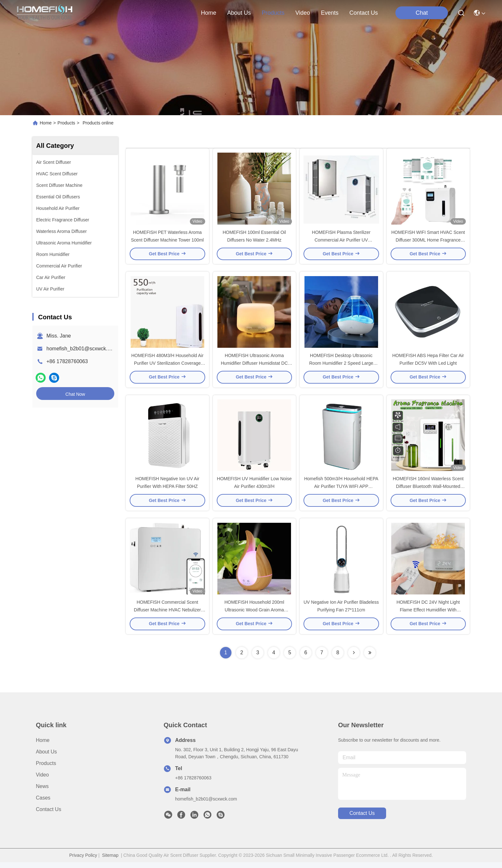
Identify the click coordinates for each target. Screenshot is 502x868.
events (330, 13)
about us (239, 13)
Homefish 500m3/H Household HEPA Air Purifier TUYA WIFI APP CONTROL (341, 491)
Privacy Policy (83, 861)
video (303, 13)
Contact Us (49, 815)
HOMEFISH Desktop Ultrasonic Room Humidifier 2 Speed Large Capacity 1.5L (341, 366)
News (42, 792)
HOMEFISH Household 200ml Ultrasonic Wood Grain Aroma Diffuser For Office (254, 616)
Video (42, 780)
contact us (364, 13)
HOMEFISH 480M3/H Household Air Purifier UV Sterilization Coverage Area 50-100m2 (167, 366)
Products (66, 123)
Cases (43, 804)
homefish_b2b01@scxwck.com (82, 349)
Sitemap (110, 861)
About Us (46, 757)
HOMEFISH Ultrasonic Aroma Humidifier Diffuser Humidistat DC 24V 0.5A (254, 366)
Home (208, 13)
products (273, 13)
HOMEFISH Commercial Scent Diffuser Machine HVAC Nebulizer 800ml (167, 616)
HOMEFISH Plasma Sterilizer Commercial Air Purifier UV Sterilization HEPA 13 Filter (341, 241)
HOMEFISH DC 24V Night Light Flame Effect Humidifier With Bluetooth (428, 616)
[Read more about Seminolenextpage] (354, 658)
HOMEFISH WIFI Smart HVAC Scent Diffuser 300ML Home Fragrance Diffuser (428, 241)
